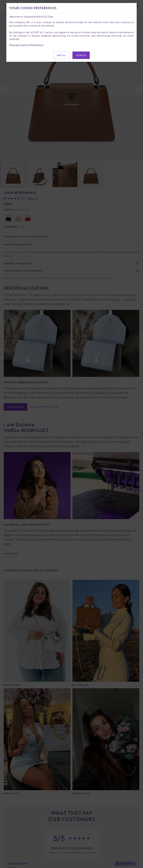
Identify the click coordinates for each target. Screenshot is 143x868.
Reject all (61, 55)
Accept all (81, 55)
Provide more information (26, 45)
